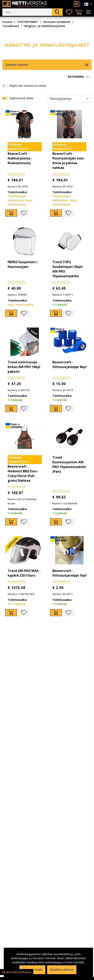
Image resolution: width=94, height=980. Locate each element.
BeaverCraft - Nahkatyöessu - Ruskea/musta (20, 158)
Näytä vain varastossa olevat (28, 86)
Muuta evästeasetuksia (17, 972)
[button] (47, 77)
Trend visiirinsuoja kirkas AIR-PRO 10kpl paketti (24, 367)
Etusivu (7, 22)
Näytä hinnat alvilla (21, 98)
